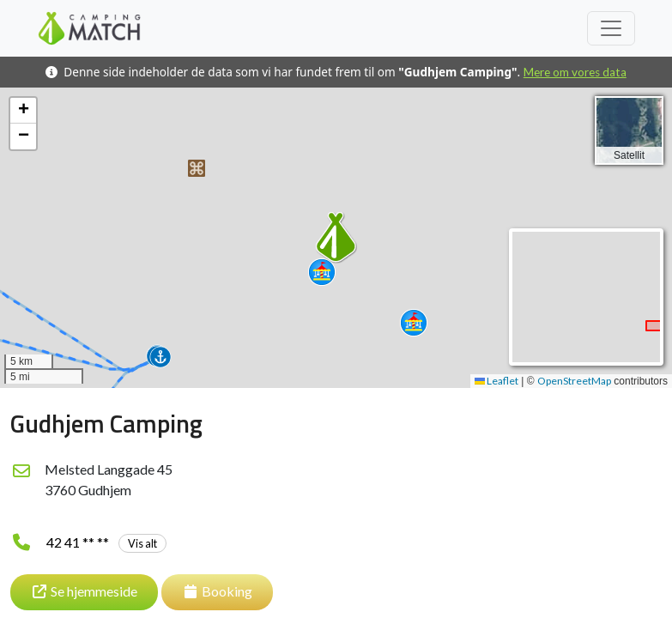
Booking (217, 591)
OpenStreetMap (574, 381)
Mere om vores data (575, 72)
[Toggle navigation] (611, 28)
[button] (197, 168)
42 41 (106, 542)
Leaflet (496, 381)
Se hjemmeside (84, 591)
